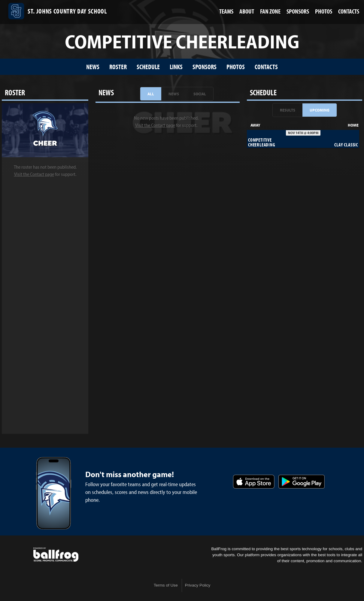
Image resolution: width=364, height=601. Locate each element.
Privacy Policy (198, 585)
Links (176, 67)
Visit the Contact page (34, 174)
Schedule (148, 67)
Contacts (266, 67)
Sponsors (205, 67)
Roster (118, 67)
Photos (236, 67)
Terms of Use (166, 585)
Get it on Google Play (302, 482)
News (93, 67)
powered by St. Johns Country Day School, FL (56, 555)
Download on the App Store (254, 482)
